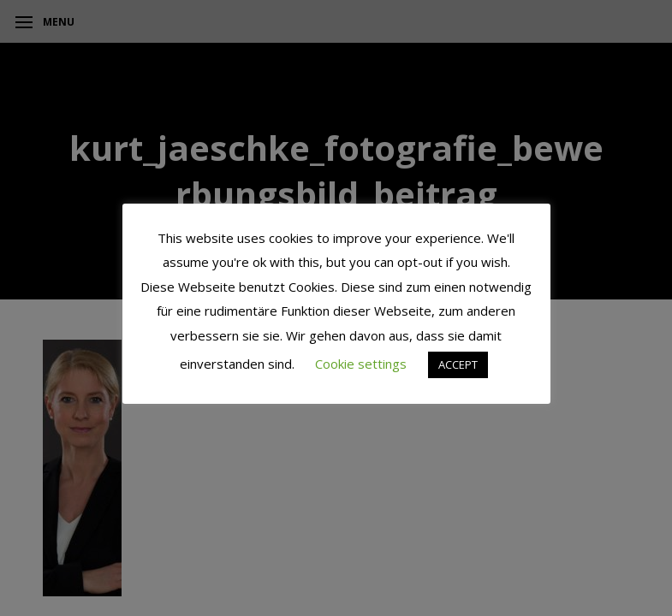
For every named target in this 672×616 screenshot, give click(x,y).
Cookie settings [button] (361, 364)
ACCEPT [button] (458, 364)
